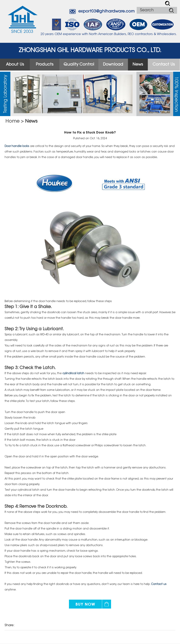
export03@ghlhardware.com (106, 11)
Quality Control (79, 65)
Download (113, 65)
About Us (15, 65)
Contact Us (164, 65)
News (138, 65)
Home (12, 121)
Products (45, 65)
